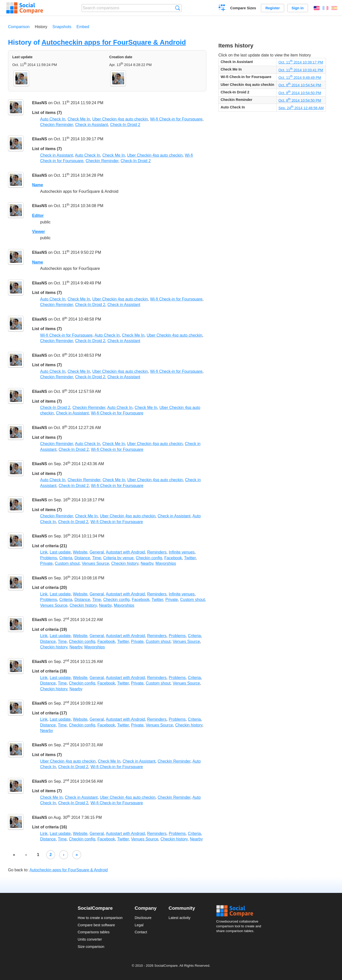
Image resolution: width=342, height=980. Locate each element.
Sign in (298, 8)
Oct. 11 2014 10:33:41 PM (301, 70)
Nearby (147, 563)
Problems (49, 558)
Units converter (90, 939)
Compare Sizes (243, 8)
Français (325, 8)
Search (178, 8)
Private (46, 563)
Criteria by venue (118, 558)
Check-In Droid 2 (125, 125)
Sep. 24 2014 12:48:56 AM (301, 108)
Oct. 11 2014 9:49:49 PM (300, 78)
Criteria (66, 558)
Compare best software (96, 925)
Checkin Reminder (57, 125)
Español (334, 8)
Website (80, 552)
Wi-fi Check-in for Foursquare (176, 119)
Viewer (38, 232)
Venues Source (95, 563)
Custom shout (67, 563)
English (317, 8)
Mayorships (166, 563)
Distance (82, 558)
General (97, 552)
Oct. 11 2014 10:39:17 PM (301, 62)
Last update (60, 552)
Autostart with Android (125, 552)
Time (97, 558)
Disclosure (143, 918)
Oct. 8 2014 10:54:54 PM (300, 85)
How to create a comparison (100, 918)
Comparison (19, 27)
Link (44, 552)
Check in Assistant (92, 125)
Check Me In (79, 119)
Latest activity (179, 918)
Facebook (173, 558)
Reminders (157, 552)
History (41, 27)
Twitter (190, 558)
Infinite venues (182, 552)
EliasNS (40, 103)
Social (240, 911)
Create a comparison (222, 9)
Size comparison (91, 947)
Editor (38, 216)
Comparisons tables (94, 932)
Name (38, 185)
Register (273, 8)
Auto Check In (53, 119)
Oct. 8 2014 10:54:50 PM (300, 93)
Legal (139, 925)
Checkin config (149, 558)
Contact (141, 932)
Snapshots (62, 27)
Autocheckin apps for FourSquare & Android (114, 42)
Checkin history (125, 563)
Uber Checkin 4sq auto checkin (120, 119)
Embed (83, 27)
